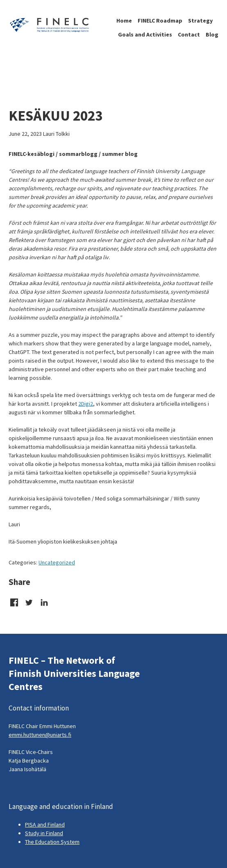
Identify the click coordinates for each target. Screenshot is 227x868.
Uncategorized (57, 562)
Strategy (200, 21)
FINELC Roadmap (160, 21)
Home (124, 21)
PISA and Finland (45, 825)
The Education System (52, 842)
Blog (212, 34)
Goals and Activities (145, 34)
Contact (189, 34)
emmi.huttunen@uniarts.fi (40, 735)
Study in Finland (44, 833)
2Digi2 (86, 404)
